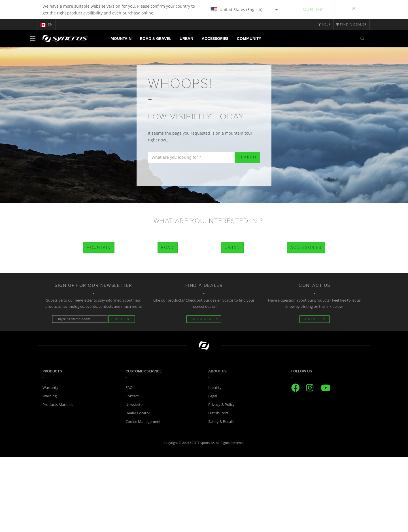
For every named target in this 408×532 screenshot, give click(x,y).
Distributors (218, 413)
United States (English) (244, 9)
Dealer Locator (138, 413)
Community (249, 39)
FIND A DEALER (204, 319)
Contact (132, 396)
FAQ (129, 387)
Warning (50, 396)
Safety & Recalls (221, 421)
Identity (215, 387)
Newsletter (135, 404)
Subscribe (122, 319)
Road (168, 248)
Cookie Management (143, 421)
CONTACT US (314, 319)
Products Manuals (58, 404)
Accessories (215, 39)
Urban (186, 39)
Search (247, 157)
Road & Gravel (156, 39)
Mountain (121, 39)
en (46, 25)
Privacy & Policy (221, 404)
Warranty (50, 387)
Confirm (314, 9)
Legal (213, 396)
